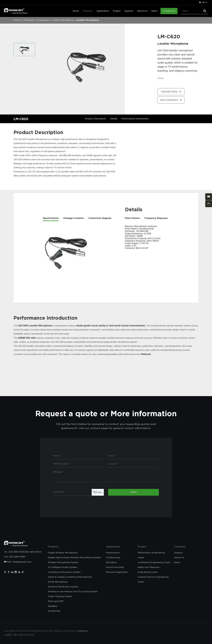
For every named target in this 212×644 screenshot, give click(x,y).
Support (129, 11)
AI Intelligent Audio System (62, 567)
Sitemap (58, 631)
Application (103, 11)
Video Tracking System (60, 596)
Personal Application (117, 572)
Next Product (171, 100)
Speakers (53, 606)
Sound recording (115, 567)
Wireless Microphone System (63, 562)
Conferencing (113, 558)
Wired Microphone (58, 582)
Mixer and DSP (56, 601)
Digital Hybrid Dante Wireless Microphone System (74, 558)
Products (88, 11)
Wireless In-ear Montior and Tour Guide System (73, 592)
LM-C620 (21, 119)
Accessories (43, 20)
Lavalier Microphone (63, 20)
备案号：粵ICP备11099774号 (20, 635)
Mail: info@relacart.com (18, 562)
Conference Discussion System (64, 572)
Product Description (95, 119)
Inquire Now (171, 92)
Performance (113, 553)
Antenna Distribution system (63, 587)
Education (111, 562)
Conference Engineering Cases (154, 562)
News (154, 11)
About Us (142, 11)
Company (180, 547)
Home (76, 11)
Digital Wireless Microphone (63, 553)
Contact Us (169, 11)
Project (117, 11)
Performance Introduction (135, 119)
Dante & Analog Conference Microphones (70, 577)
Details (114, 119)
